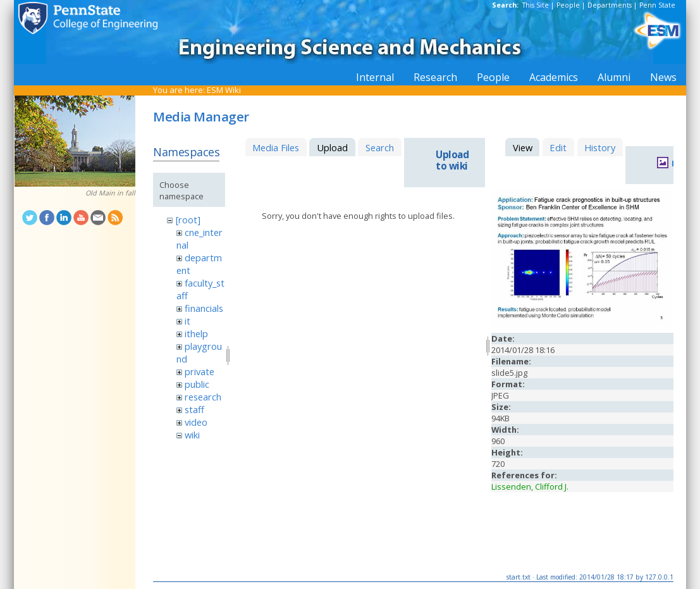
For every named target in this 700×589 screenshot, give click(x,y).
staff (194, 409)
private (200, 371)
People (568, 5)
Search (380, 147)
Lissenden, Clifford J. (530, 487)
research (203, 397)
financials (204, 308)
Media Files (276, 147)
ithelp (196, 333)
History (600, 147)
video (196, 422)
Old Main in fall (110, 193)
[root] (188, 220)
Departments (610, 5)
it (187, 321)
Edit (558, 147)
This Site (536, 5)
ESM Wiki (224, 90)
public (197, 384)
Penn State (657, 5)
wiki (192, 435)
